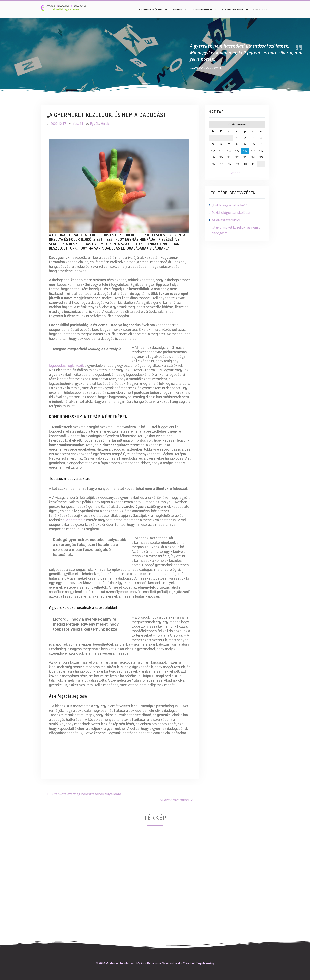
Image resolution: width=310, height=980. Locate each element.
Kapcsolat (260, 9)
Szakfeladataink (233, 9)
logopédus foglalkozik (66, 365)
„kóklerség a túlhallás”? (229, 205)
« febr (235, 173)
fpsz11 (78, 124)
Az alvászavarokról (226, 220)
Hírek (105, 124)
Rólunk (177, 9)
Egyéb (95, 124)
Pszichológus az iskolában (231, 213)
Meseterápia (76, 520)
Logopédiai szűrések (150, 9)
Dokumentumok (202, 9)
